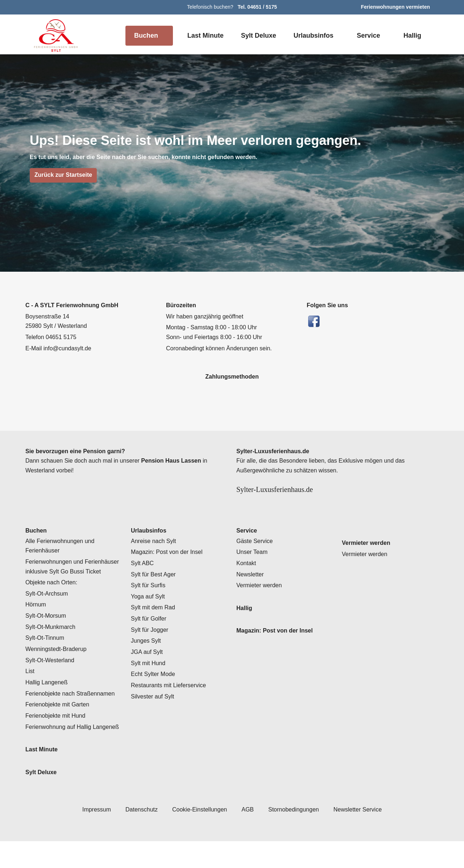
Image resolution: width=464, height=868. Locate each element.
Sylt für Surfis (149, 602)
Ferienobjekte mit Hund (57, 733)
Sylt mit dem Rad (154, 625)
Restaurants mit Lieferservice (171, 702)
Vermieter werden (261, 602)
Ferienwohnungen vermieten (396, 7)
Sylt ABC (143, 580)
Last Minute (204, 35)
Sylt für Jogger (150, 647)
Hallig (412, 35)
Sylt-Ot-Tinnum (46, 655)
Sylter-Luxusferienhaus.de (289, 490)
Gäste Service (255, 558)
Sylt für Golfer (149, 636)
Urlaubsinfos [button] (313, 35)
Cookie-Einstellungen (198, 836)
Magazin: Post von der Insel (168, 569)
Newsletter (251, 591)
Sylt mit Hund (149, 680)
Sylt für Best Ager (155, 591)
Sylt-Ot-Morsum (47, 633)
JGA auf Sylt (147, 669)
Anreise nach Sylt (154, 558)
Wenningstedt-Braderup (59, 666)
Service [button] (368, 35)
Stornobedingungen (295, 836)
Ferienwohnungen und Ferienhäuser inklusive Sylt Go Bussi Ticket (74, 584)
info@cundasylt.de (69, 349)
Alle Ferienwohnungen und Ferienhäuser (61, 563)
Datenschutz (138, 836)
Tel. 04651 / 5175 (258, 7)
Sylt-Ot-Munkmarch (52, 644)
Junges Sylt (146, 658)
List (30, 688)
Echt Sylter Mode (154, 691)
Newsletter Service (361, 836)
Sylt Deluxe (258, 35)
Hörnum (36, 622)
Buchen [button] (144, 35)
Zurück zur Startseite (63, 175)
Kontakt (247, 580)
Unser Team (253, 569)
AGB (247, 836)
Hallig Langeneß (48, 700)
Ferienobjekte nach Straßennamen (72, 711)
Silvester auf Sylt (154, 714)
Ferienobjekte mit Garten (59, 722)
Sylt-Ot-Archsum (48, 611)
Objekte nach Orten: (52, 600)
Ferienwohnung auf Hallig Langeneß (60, 749)
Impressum (92, 836)
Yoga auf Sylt (149, 614)
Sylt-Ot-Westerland (52, 677)
